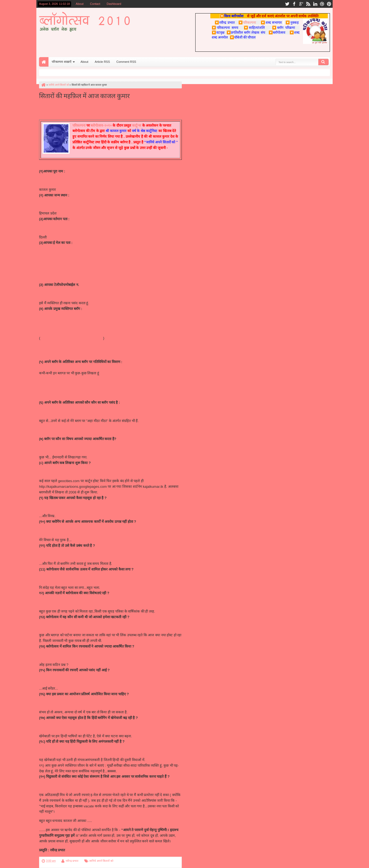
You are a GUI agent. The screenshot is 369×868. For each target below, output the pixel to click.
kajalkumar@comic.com (58, 261)
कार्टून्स (137, 125)
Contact (95, 4)
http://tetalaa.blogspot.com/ (60, 379)
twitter (287, 4)
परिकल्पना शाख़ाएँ (62, 62)
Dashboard (114, 4)
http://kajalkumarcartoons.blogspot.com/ (71, 338)
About (80, 4)
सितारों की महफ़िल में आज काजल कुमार (84, 95)
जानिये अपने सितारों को (101, 861)
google (301, 4)
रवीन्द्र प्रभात (72, 861)
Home (44, 62)
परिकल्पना (247, 22)
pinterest (329, 4)
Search (323, 62)
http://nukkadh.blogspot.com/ (61, 397)
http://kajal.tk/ (49, 320)
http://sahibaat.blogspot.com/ (61, 344)
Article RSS (102, 62)
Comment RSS (126, 62)
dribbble (322, 4)
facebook (294, 4)
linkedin (315, 4)
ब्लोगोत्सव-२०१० (101, 125)
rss (308, 4)
